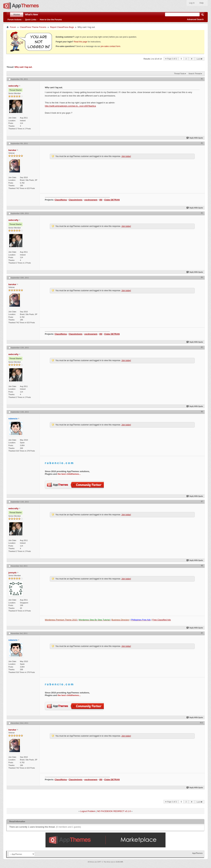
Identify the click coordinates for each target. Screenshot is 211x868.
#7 (202, 501)
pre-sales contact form (111, 46)
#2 (202, 143)
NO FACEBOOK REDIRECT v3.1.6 (114, 811)
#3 (202, 213)
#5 (202, 347)
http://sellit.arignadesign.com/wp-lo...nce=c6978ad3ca (70, 106)
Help (202, 3)
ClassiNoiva (61, 200)
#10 (201, 723)
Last (200, 59)
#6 (202, 412)
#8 (202, 566)
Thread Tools (179, 74)
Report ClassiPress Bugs (62, 27)
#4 (202, 277)
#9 (202, 633)
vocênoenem (91, 200)
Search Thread (194, 74)
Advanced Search (195, 19)
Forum (13, 27)
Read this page (81, 42)
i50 (101, 200)
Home (17, 15)
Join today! (126, 156)
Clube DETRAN (112, 200)
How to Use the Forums (51, 20)
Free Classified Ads (162, 620)
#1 (202, 79)
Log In (192, 3)
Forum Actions (15, 20)
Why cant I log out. (23, 67)
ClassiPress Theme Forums (33, 27)
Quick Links (31, 20)
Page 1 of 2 (172, 59)
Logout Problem (88, 811)
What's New (31, 15)
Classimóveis (76, 200)
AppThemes (197, 853)
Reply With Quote (195, 138)
